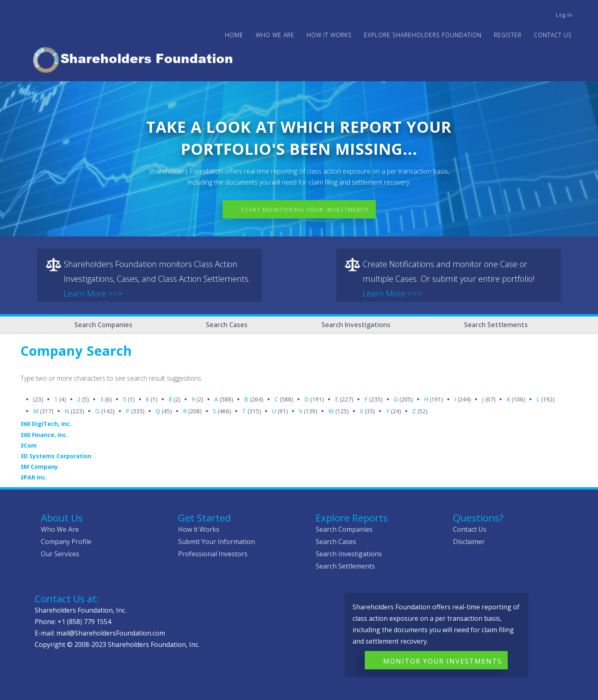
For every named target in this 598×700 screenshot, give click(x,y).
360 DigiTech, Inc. (46, 424)
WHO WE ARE (275, 35)
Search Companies (103, 325)
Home (234, 35)
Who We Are (60, 529)
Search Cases (227, 325)
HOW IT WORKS (329, 35)
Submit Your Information (216, 542)
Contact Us (553, 35)
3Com (29, 445)
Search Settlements (496, 325)
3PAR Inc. (34, 477)
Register (508, 35)
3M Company (39, 467)
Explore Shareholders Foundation (423, 35)
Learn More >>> (93, 293)
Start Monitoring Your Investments (305, 210)
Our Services (60, 554)
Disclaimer (469, 542)
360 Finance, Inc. (44, 435)
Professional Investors (213, 554)
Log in (564, 15)
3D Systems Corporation (56, 456)
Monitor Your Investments (443, 661)
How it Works (199, 529)
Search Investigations (356, 325)
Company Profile (66, 542)
